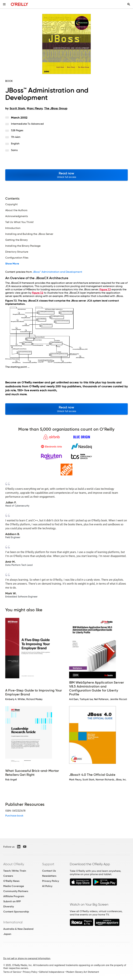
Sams (14, 150)
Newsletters (49, 876)
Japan (7, 934)
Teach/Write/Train (15, 871)
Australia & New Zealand (18, 929)
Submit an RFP (12, 901)
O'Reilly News (11, 881)
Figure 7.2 (38, 293)
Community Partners (16, 891)
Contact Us (49, 871)
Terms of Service (12, 972)
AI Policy (47, 886)
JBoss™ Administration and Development (57, 272)
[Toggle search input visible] (129, 4)
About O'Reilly (14, 864)
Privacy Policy (51, 881)
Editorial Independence (52, 972)
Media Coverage (14, 886)
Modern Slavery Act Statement (83, 972)
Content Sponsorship (16, 912)
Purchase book (14, 816)
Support (48, 864)
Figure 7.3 (105, 289)
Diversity (9, 906)
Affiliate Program (14, 896)
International (13, 922)
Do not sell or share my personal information (27, 958)
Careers (8, 876)
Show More (12, 264)
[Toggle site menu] (4, 4)
